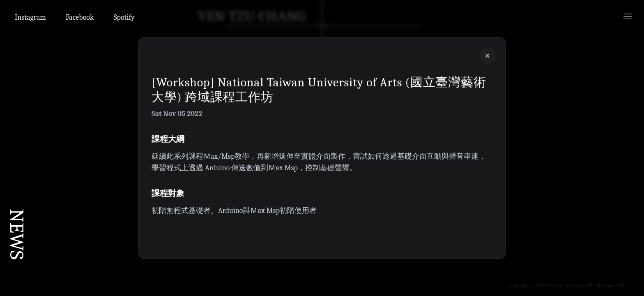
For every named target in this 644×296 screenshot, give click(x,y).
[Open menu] (628, 16)
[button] (322, 148)
